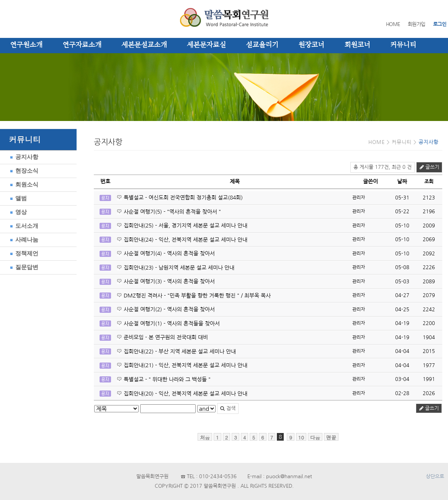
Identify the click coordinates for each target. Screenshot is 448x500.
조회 (429, 182)
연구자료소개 (82, 45)
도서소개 (23, 226)
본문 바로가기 (0, 0)
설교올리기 (262, 45)
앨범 (17, 198)
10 (301, 437)
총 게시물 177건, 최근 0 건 (383, 167)
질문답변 (23, 267)
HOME (393, 24)
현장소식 (23, 171)
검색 (228, 408)
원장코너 (311, 45)
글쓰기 (429, 167)
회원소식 (23, 184)
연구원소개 (26, 45)
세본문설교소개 (144, 45)
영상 (17, 212)
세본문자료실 (206, 45)
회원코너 (357, 45)
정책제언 (23, 253)
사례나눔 (23, 239)
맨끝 (331, 437)
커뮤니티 (403, 45)
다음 (315, 437)
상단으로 (435, 476)
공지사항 (23, 157)
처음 (205, 437)
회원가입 (417, 24)
